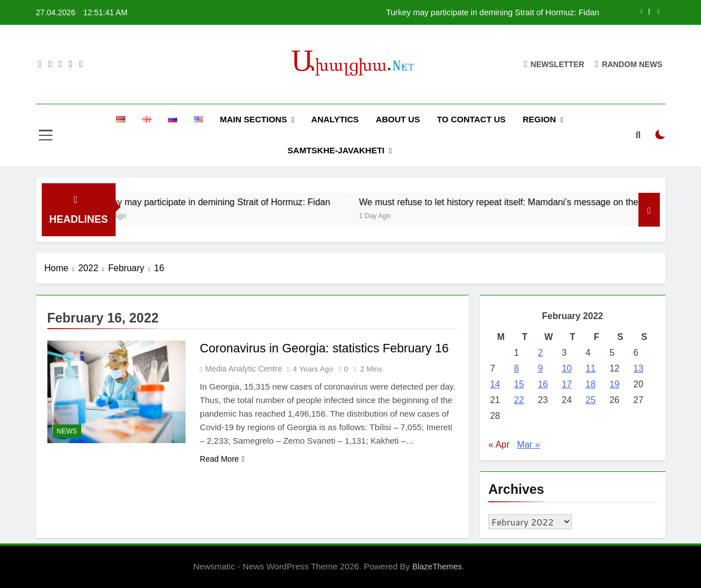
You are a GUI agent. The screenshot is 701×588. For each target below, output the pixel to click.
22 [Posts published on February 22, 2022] (519, 400)
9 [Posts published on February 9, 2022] (541, 368)
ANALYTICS (335, 119)
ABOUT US (398, 119)
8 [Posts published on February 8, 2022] (516, 368)
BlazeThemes (437, 567)
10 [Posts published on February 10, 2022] (567, 368)
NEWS (67, 431)
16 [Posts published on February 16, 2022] (543, 384)
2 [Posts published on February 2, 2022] (541, 353)
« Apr (499, 445)
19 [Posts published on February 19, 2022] (615, 384)
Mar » (529, 445)
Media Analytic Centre (244, 369)
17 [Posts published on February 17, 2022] (567, 384)
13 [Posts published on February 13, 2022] (638, 368)
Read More (222, 459)
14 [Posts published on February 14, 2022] (495, 384)
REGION (539, 119)
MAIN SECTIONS (253, 119)
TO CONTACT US (471, 119)
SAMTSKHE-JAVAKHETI (336, 150)
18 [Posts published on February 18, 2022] (590, 384)
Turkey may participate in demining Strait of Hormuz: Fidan (492, 12)
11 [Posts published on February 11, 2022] (590, 368)
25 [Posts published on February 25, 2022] (590, 400)
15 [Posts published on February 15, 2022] (519, 384)
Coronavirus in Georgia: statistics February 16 (326, 348)
